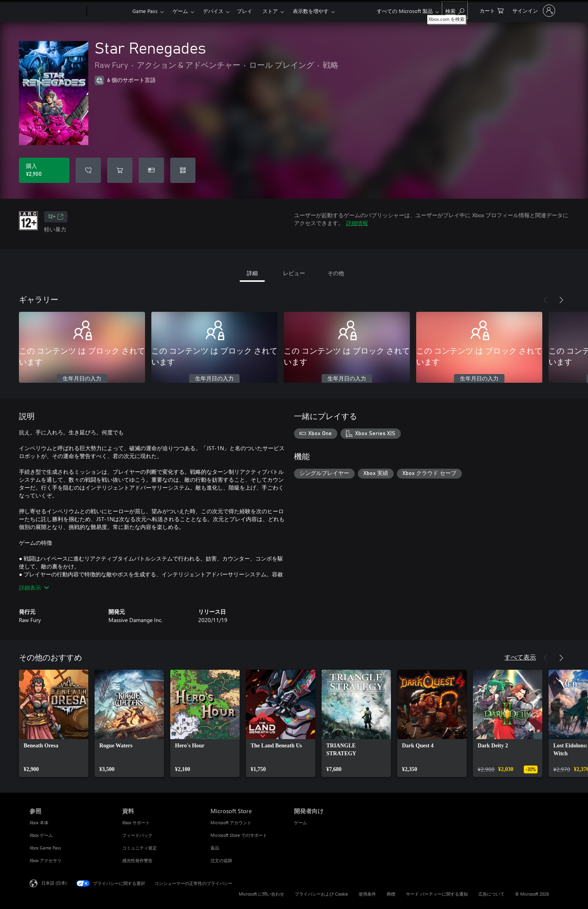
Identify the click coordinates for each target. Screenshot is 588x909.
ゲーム (180, 11)
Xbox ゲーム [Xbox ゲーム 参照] (41, 835)
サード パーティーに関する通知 (437, 894)
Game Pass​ (145, 11)
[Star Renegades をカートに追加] (120, 170)
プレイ (245, 11)
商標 (391, 894)
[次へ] (561, 300)
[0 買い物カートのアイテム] (492, 10)
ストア (270, 11)
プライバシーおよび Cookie (321, 894)
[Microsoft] (57, 11)
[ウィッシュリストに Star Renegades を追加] (88, 170)
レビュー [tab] (294, 273)
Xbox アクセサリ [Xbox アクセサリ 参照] (46, 860)
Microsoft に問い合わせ (261, 894)
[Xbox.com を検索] (455, 10)
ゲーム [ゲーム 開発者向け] (301, 822)
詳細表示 (34, 588)
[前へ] (545, 300)
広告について (491, 894)
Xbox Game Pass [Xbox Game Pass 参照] (45, 848)
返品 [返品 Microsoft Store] (215, 848)
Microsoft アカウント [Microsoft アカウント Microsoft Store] (231, 822)
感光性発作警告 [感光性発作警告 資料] (137, 860)
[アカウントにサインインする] (533, 11)
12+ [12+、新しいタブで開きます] (56, 217)
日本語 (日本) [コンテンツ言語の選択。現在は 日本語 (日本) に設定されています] (54, 883)
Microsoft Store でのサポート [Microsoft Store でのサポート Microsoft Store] (239, 835)
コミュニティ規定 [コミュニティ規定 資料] (140, 848)
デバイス (213, 11)
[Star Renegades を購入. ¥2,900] (44, 170)
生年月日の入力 (82, 379)
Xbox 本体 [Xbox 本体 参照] (39, 822)
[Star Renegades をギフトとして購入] (151, 170)
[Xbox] (109, 11)
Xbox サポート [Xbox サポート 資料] (136, 822)
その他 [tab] (336, 273)
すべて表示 (520, 657)
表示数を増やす (311, 11)
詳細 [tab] (252, 273)
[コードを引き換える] (183, 170)
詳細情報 (357, 223)
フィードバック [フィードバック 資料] (137, 835)
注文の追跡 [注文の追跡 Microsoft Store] (221, 860)
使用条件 (367, 894)
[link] (54, 723)
